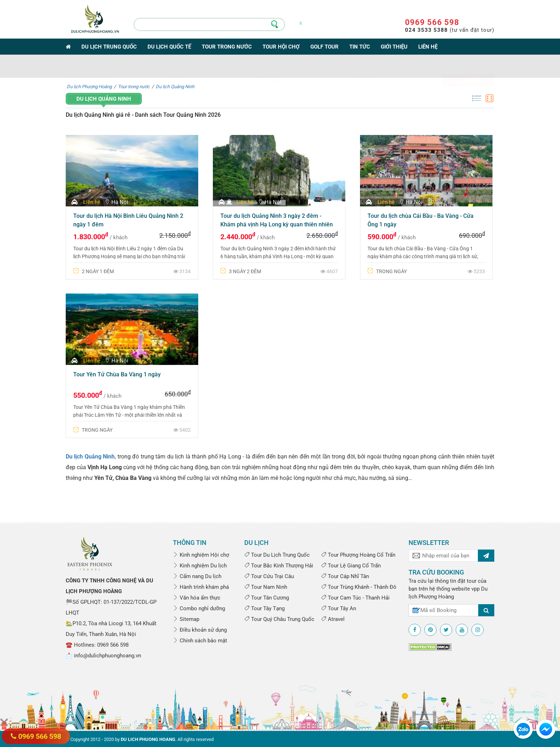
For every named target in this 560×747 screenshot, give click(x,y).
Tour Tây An (339, 608)
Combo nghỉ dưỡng (199, 608)
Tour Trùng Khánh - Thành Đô (359, 587)
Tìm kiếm (468, 67)
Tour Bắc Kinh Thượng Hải (279, 566)
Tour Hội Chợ (281, 47)
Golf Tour (324, 47)
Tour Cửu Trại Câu (269, 576)
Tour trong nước (227, 47)
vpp (476, 589)
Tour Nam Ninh (266, 587)
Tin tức (360, 47)
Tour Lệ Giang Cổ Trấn (351, 566)
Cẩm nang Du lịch (197, 576)
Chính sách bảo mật (200, 641)
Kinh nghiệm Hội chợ (201, 555)
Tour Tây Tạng (264, 608)
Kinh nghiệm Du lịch (200, 566)
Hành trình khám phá (201, 587)
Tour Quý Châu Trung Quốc (279, 619)
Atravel (333, 619)
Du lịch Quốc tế (169, 47)
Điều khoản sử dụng (200, 630)
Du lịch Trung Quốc (109, 47)
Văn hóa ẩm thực (197, 598)
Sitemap (186, 619)
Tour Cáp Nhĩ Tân (345, 576)
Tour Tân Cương (267, 598)
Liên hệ (428, 47)
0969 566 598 (432, 22)
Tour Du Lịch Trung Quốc (277, 555)
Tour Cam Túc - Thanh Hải (355, 598)
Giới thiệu (394, 47)
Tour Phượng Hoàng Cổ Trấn (358, 555)
